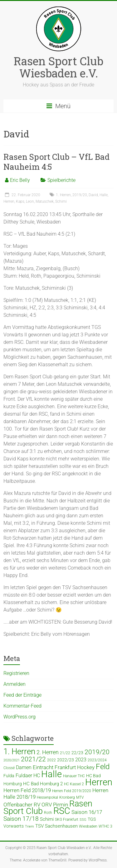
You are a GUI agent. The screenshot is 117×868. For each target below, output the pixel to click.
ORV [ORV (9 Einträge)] (47, 805)
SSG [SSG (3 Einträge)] (83, 820)
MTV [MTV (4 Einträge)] (80, 797)
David (93, 195)
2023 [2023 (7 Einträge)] (81, 760)
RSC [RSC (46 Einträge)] (62, 811)
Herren (9, 201)
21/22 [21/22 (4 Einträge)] (65, 753)
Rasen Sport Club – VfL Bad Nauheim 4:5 (56, 162)
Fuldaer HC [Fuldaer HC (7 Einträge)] (28, 776)
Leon (30, 201)
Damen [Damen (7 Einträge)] (24, 767)
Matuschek (45, 201)
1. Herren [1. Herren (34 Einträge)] (19, 751)
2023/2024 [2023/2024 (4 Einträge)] (97, 760)
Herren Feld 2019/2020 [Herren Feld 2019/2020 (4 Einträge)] (72, 791)
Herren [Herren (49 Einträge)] (99, 782)
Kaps (20, 201)
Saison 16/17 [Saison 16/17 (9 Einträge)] (87, 812)
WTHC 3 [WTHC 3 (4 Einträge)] (105, 826)
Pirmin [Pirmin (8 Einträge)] (61, 805)
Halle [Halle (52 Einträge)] (51, 774)
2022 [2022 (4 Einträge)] (51, 760)
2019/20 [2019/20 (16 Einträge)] (97, 752)
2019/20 (80, 195)
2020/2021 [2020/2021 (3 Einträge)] (12, 760)
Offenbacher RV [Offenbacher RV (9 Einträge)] (22, 805)
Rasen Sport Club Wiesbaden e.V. (58, 67)
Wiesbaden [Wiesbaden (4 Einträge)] (88, 826)
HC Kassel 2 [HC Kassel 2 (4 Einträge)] (74, 784)
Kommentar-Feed (22, 706)
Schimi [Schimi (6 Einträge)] (47, 819)
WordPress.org (19, 717)
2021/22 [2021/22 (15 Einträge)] (33, 759)
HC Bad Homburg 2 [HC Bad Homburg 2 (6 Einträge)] (43, 784)
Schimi (61, 201)
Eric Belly (20, 180)
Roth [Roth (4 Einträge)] (48, 813)
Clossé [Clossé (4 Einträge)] (9, 768)
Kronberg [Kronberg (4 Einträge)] (67, 797)
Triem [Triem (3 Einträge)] (29, 826)
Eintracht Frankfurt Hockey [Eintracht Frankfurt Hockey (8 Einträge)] (64, 767)
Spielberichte (61, 180)
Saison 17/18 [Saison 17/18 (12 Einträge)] (21, 819)
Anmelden (15, 684)
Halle (104, 195)
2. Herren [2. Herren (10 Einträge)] (48, 752)
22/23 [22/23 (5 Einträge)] (77, 753)
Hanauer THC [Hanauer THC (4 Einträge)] (74, 776)
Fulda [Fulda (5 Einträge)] (9, 776)
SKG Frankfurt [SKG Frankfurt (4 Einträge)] (67, 820)
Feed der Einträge (22, 695)
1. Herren (63, 195)
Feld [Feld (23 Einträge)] (103, 767)
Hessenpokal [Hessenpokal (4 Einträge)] (47, 797)
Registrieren (16, 673)
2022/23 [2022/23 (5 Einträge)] (66, 760)
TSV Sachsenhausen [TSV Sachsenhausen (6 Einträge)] (56, 826)
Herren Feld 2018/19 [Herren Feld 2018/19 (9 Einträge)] (27, 790)
